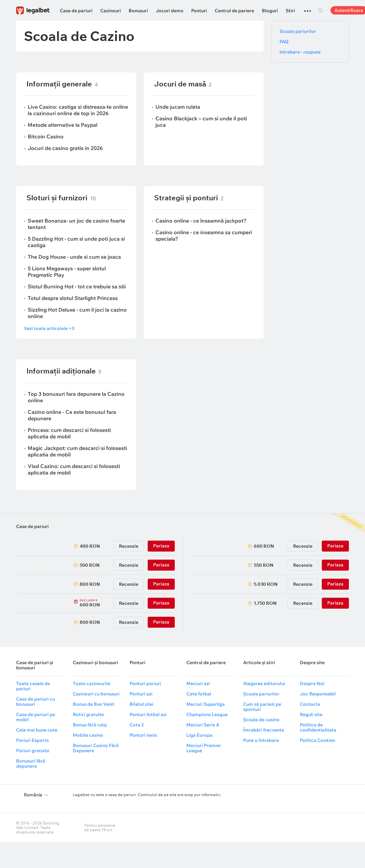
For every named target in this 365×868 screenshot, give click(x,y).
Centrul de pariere (234, 11)
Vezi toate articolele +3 (49, 328)
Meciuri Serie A (203, 725)
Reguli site (311, 714)
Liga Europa (199, 735)
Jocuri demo (170, 11)
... (308, 8)
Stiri (290, 11)
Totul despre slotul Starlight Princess (73, 298)
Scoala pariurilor (298, 31)
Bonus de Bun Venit (94, 704)
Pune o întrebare (261, 740)
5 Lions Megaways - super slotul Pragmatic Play (67, 272)
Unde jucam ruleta (178, 107)
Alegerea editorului (264, 683)
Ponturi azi (141, 694)
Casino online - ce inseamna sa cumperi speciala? (204, 235)
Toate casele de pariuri (33, 686)
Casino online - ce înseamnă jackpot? (201, 221)
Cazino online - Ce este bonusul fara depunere (72, 415)
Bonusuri (138, 11)
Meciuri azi (198, 683)
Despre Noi (312, 683)
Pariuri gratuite (33, 751)
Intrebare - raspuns (300, 52)
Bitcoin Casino (46, 136)
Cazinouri (111, 11)
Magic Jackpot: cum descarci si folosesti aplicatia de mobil (77, 451)
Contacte (310, 704)
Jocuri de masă (180, 84)
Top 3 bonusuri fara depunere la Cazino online (76, 397)
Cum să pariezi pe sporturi (262, 707)
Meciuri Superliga (206, 704)
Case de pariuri (76, 11)
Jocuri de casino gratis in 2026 (65, 148)
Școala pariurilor (261, 694)
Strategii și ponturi (186, 198)
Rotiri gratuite (88, 714)
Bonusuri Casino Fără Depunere (96, 748)
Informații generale (59, 84)
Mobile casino (88, 735)
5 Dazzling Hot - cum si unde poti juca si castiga (76, 242)
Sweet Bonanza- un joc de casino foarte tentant (76, 224)
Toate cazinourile (92, 683)
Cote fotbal (199, 694)
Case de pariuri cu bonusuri (35, 702)
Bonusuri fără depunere (31, 763)
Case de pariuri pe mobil (36, 717)
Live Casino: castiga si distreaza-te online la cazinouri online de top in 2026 (78, 110)
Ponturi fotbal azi (148, 714)
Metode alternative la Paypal (63, 125)
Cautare (320, 10)
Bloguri (270, 11)
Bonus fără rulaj (90, 725)
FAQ (284, 42)
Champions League (207, 714)
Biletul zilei (142, 704)
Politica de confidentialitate (318, 727)
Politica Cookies (317, 740)
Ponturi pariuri (145, 683)
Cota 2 (137, 725)
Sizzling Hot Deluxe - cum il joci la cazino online (77, 313)
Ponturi (199, 11)
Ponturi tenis (143, 735)
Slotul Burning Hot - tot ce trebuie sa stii (77, 286)
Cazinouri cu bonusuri (96, 694)
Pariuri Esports (32, 740)
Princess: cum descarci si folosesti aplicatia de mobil (69, 433)
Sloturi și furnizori (57, 198)
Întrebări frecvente (264, 730)
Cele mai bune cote (37, 730)
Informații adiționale (61, 371)
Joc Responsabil (318, 694)
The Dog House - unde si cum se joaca (74, 257)
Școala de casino (261, 720)
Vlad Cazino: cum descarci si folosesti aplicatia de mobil (74, 469)
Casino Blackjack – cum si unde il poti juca (201, 122)
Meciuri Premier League (204, 748)
